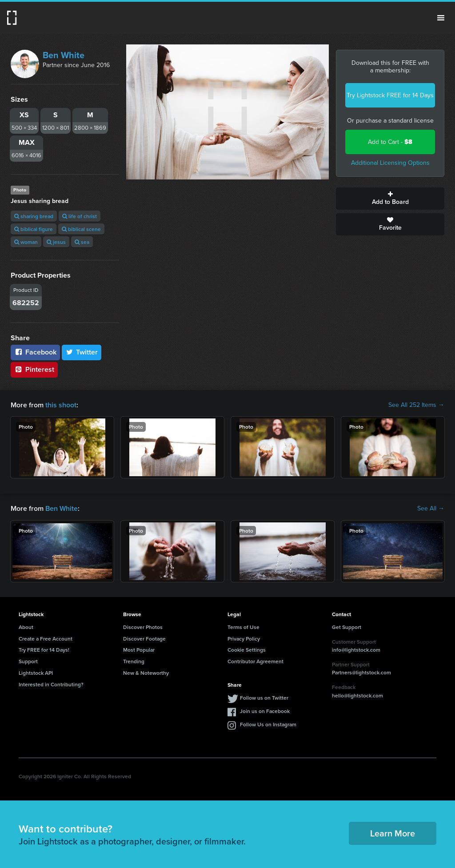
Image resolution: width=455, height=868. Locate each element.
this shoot (61, 405)
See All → (431, 509)
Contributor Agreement (255, 661)
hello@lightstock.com (357, 695)
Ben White (64, 55)
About (26, 627)
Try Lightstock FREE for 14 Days (390, 95)
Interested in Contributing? (51, 684)
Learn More (393, 833)
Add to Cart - (390, 142)
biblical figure (34, 229)
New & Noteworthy (146, 673)
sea (82, 242)
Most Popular (139, 650)
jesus (56, 242)
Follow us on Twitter (264, 698)
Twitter (82, 352)
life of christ (80, 216)
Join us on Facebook (265, 711)
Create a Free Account (46, 639)
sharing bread (34, 216)
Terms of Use (243, 627)
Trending (134, 661)
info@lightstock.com (356, 650)
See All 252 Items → (416, 405)
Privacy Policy (244, 639)
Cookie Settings (247, 650)
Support (28, 661)
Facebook (35, 352)
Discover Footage (144, 639)
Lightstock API (36, 673)
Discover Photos (143, 627)
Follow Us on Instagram (268, 724)
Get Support (347, 627)
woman (26, 242)
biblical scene (81, 229)
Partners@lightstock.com (361, 672)
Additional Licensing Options (390, 163)
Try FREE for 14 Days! (44, 650)
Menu (441, 18)
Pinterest (34, 369)
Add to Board (390, 199)
